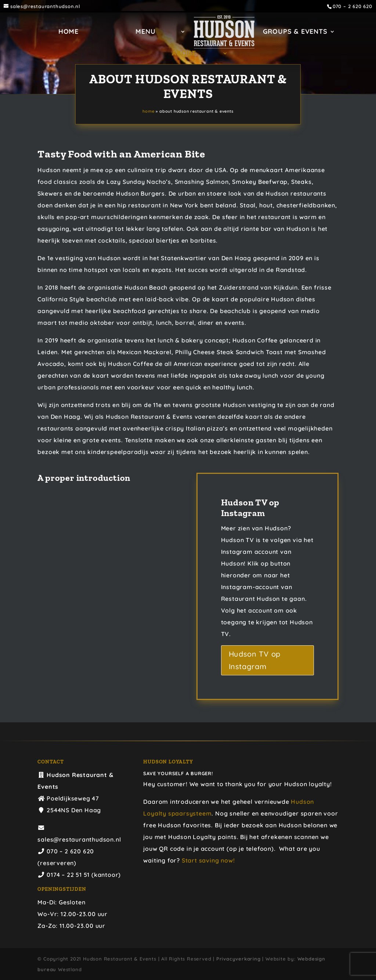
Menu (143, 32)
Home (66, 32)
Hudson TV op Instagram (255, 660)
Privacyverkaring (238, 959)
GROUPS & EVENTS (298, 32)
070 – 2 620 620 (352, 6)
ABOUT (184, 54)
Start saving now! (208, 860)
